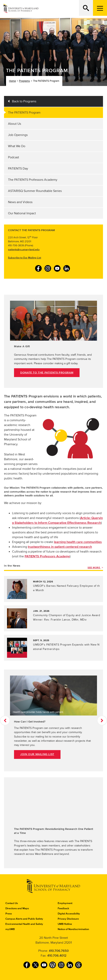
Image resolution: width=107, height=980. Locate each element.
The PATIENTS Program (24, 113)
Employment (65, 903)
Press (9, 914)
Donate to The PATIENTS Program (47, 373)
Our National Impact (22, 213)
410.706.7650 (59, 951)
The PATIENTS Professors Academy (33, 180)
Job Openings (18, 135)
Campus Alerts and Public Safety (24, 919)
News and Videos (20, 202)
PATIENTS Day (18, 169)
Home (12, 81)
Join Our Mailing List (37, 754)
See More (94, 568)
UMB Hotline (65, 924)
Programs (24, 81)
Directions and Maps (17, 908)
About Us (15, 124)
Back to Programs (24, 101)
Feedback (63, 908)
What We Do (17, 146)
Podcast (14, 157)
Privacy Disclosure (68, 919)
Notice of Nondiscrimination (73, 929)
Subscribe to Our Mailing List (25, 258)
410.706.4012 (57, 956)
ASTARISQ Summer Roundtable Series (35, 191)
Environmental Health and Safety (24, 924)
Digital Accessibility (69, 914)
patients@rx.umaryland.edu (24, 249)
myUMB (10, 929)
